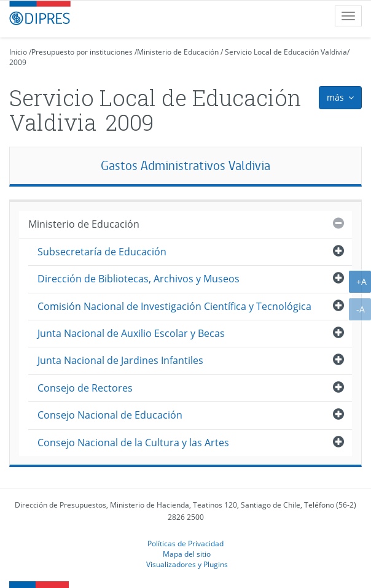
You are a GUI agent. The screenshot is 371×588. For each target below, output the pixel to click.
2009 (18, 62)
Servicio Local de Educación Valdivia (286, 52)
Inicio (18, 52)
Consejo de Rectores (85, 388)
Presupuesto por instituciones (82, 52)
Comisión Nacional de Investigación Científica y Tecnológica (174, 306)
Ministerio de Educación (178, 52)
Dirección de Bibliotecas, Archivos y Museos (139, 279)
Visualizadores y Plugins (187, 564)
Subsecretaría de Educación (102, 252)
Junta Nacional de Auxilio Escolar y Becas (131, 333)
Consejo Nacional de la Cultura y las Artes (133, 443)
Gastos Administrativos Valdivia (185, 165)
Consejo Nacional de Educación (110, 415)
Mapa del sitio (187, 554)
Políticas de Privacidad (185, 543)
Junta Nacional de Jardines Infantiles (120, 360)
